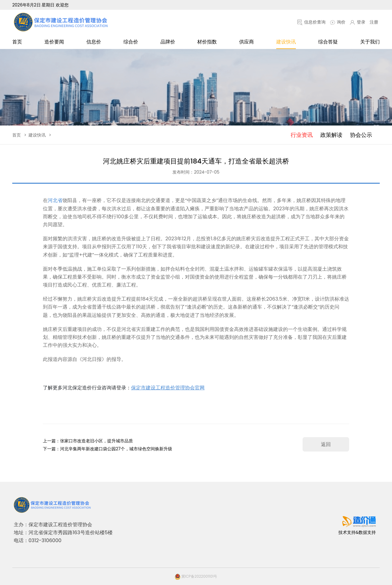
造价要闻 (54, 42)
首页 (17, 42)
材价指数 (207, 42)
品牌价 (168, 42)
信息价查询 (311, 22)
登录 (358, 22)
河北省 (55, 200)
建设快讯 (286, 42)
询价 (338, 22)
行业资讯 (302, 135)
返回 (326, 444)
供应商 (247, 42)
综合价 (131, 42)
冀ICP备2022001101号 (196, 576)
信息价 (94, 42)
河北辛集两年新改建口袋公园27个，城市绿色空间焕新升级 (116, 449)
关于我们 (370, 42)
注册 (374, 22)
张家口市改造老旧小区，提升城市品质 (96, 441)
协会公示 (361, 135)
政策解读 (331, 135)
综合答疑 (328, 42)
